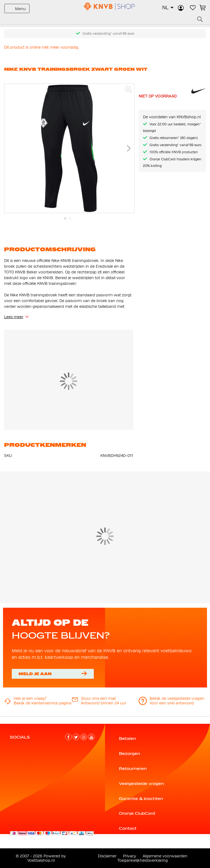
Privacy (130, 856)
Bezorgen (130, 754)
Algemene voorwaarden (165, 856)
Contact (128, 828)
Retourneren (133, 769)
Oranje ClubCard (137, 813)
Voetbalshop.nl (41, 860)
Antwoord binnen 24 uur (104, 703)
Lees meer (14, 317)
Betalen (128, 739)
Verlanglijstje (192, 8)
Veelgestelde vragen (142, 784)
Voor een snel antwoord (172, 703)
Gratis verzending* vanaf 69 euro (108, 34)
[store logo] (105, 7)
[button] (168, 8)
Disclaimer (107, 856)
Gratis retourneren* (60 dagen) (174, 138)
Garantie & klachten (141, 799)
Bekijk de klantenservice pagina (43, 703)
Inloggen (181, 8)
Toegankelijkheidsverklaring (143, 860)
